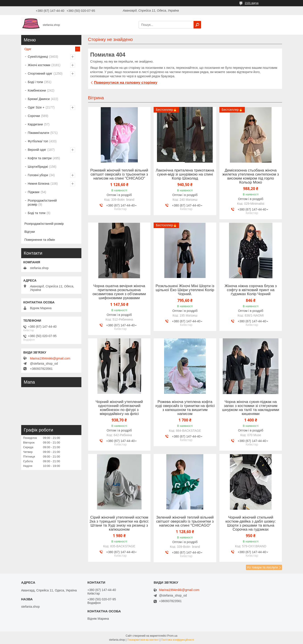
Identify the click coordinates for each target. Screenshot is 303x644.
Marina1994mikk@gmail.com (50, 358)
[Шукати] (197, 25)
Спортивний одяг (40, 74)
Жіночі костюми (39, 65)
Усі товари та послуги (262, 567)
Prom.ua (172, 636)
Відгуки (30, 232)
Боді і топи (35, 82)
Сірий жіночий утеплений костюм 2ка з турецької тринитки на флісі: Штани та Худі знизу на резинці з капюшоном (119, 523)
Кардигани (35, 124)
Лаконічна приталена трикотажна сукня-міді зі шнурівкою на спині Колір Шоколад (185, 174)
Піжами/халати (39, 133)
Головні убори (38, 175)
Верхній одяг (37, 150)
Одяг (28, 49)
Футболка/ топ (38, 141)
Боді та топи (37, 213)
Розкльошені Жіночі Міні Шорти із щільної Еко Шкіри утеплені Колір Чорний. (185, 290)
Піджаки (34, 192)
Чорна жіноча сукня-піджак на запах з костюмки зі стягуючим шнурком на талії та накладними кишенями (251, 408)
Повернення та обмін (40, 240)
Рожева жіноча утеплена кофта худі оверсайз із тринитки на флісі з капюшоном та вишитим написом (185, 408)
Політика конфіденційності (177, 640)
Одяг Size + (36, 107)
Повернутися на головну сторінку (126, 83)
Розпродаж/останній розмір (42, 202)
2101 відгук (252, 3)
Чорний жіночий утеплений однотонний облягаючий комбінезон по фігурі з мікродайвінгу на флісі (119, 408)
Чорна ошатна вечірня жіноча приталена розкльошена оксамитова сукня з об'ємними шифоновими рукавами (119, 292)
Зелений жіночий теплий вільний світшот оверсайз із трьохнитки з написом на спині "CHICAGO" (185, 521)
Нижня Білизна (39, 184)
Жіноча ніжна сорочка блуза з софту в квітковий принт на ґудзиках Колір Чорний (251, 290)
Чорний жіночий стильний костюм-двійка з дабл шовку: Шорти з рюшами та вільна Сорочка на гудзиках (251, 523)
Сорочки (34, 116)
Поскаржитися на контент (143, 640)
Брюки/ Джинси (39, 99)
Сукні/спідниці (38, 57)
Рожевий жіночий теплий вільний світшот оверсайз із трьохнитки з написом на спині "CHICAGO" (119, 174)
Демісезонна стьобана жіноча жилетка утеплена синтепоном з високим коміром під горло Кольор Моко (251, 176)
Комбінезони (37, 90)
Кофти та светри (40, 158)
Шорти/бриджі (38, 167)
